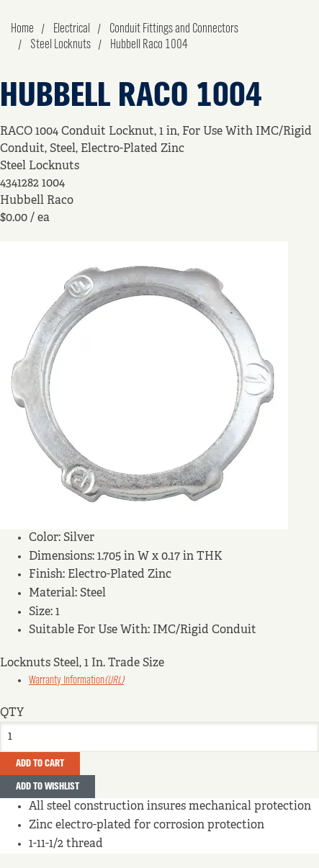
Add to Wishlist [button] (48, 787)
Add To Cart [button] (40, 764)
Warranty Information (76, 681)
